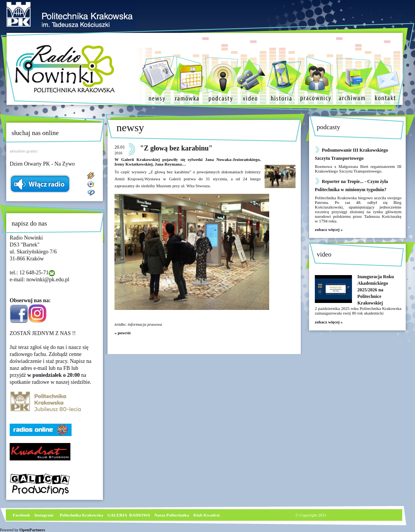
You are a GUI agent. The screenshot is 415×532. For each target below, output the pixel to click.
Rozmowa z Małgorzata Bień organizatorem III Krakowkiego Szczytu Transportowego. (358, 169)
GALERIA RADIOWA (129, 515)
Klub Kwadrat (207, 515)
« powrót (123, 333)
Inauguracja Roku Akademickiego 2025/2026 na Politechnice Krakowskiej (376, 290)
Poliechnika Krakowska (82, 515)
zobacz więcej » (329, 229)
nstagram (45, 515)
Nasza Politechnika (172, 515)
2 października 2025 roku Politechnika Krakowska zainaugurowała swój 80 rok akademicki (358, 311)
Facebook (21, 515)
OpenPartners (32, 530)
